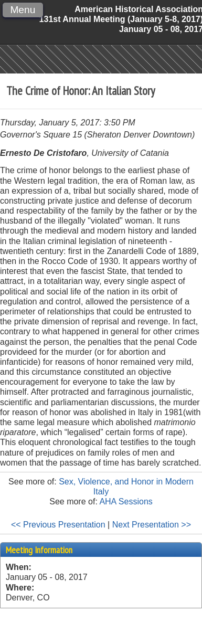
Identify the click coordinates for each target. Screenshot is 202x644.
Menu (23, 10)
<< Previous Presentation (58, 525)
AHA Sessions (126, 502)
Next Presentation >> (152, 525)
